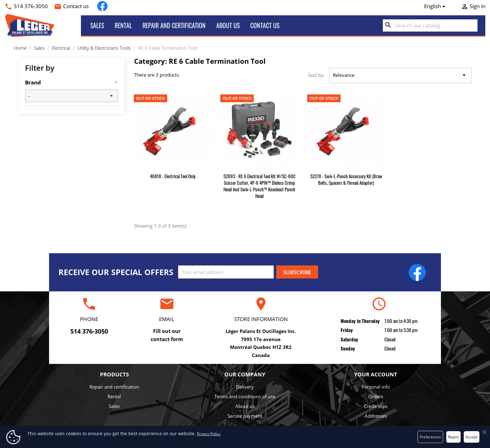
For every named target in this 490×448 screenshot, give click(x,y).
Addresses (376, 416)
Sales (97, 25)
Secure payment (245, 416)
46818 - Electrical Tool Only (173, 176)
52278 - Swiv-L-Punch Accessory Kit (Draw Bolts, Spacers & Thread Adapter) (346, 179)
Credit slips (376, 406)
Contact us (76, 6)
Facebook (102, 6)
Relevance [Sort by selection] (400, 75)
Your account (376, 374)
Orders (376, 396)
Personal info (376, 387)
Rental (123, 25)
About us (228, 25)
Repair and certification (174, 25)
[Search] (430, 26)
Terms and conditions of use (245, 396)
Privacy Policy (209, 434)
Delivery (245, 387)
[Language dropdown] (436, 6)
